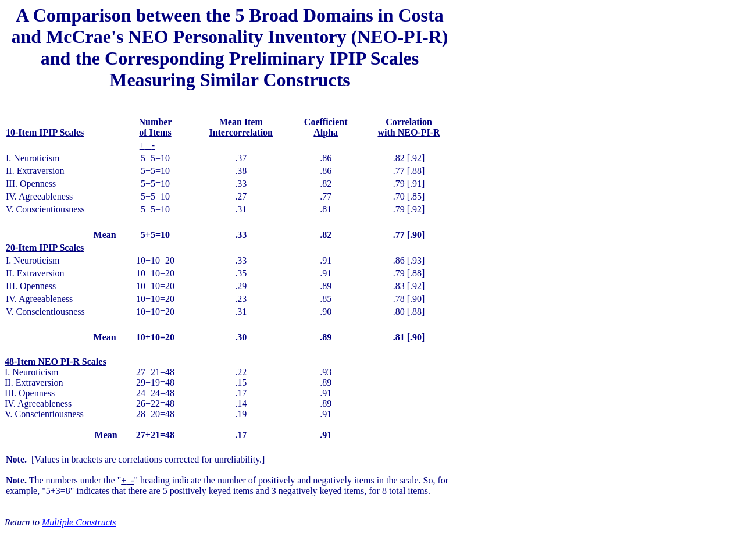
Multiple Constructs (79, 522)
